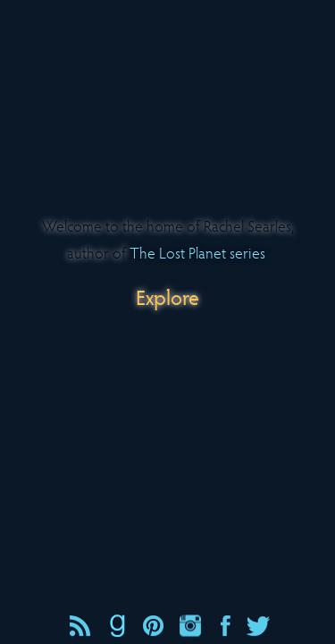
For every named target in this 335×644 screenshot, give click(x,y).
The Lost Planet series (197, 252)
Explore (167, 297)
